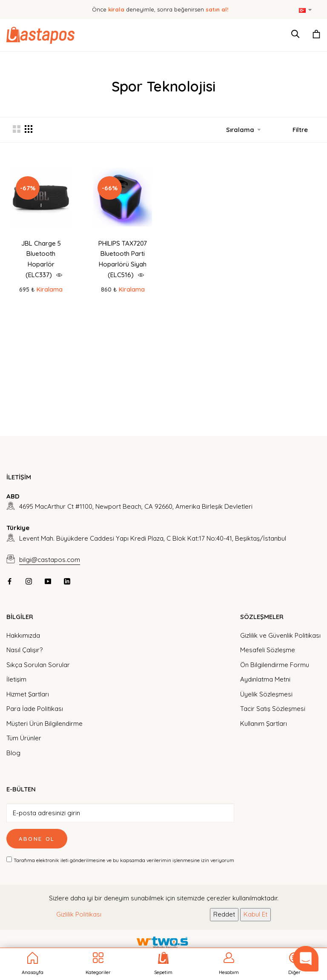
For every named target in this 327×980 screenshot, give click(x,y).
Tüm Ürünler (24, 738)
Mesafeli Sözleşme (268, 650)
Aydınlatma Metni (265, 679)
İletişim (16, 679)
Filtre (300, 130)
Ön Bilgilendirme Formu (275, 665)
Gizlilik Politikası (79, 914)
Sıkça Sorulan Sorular (38, 665)
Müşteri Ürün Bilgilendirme (44, 724)
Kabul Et (255, 914)
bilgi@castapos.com (50, 560)
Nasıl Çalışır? (24, 650)
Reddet (224, 914)
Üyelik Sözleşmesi (266, 694)
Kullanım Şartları (264, 724)
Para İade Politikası (35, 709)
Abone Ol (37, 839)
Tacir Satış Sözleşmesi (273, 709)
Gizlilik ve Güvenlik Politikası (280, 635)
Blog (13, 753)
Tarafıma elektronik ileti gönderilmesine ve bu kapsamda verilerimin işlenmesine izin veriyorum (124, 860)
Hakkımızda (23, 635)
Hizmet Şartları (28, 694)
